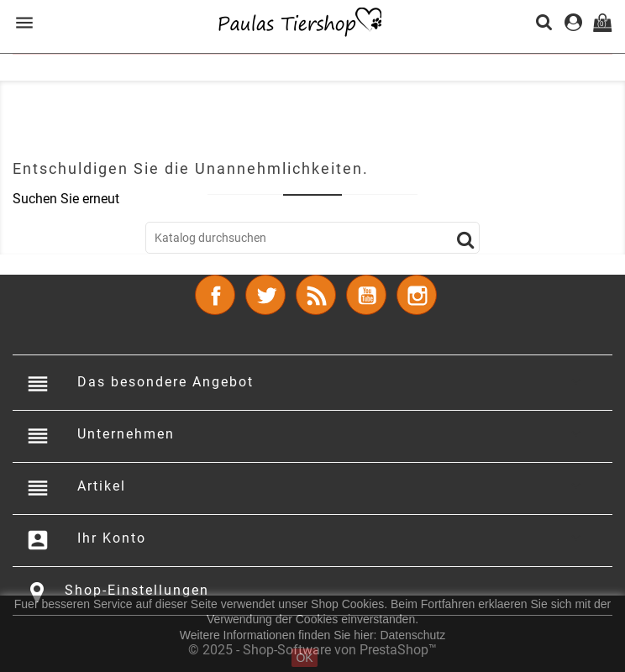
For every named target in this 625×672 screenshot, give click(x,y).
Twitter (265, 295)
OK (304, 658)
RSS (316, 295)
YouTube (366, 295)
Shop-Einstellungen (137, 590)
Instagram (417, 295)
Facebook (215, 295)
